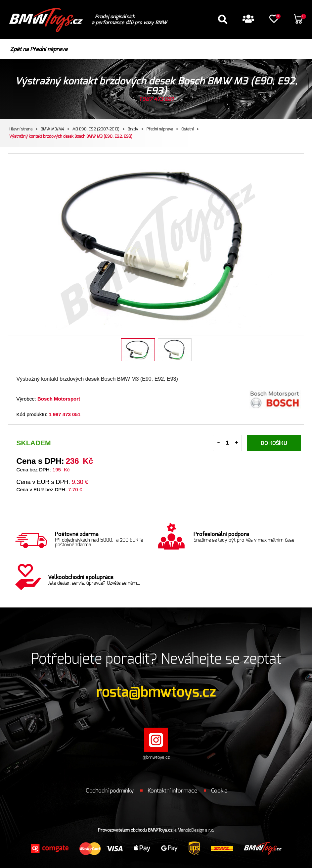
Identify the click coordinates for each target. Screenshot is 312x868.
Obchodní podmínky (110, 791)
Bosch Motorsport (59, 399)
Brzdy (133, 129)
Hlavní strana (21, 129)
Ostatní (187, 129)
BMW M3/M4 (52, 129)
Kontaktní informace (172, 791)
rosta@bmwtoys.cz (156, 692)
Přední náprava (160, 129)
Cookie (219, 791)
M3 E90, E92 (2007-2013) (96, 129)
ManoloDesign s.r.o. (196, 830)
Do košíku (274, 443)
